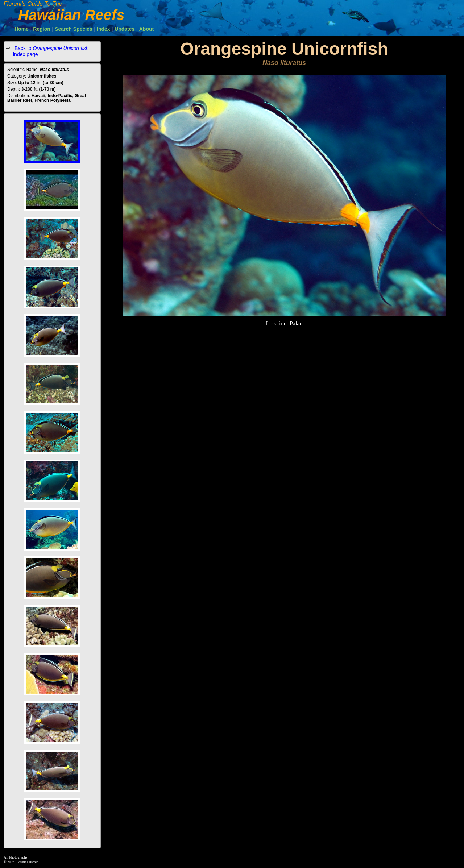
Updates (125, 29)
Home (22, 29)
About (146, 29)
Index (103, 29)
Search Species (74, 29)
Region (42, 29)
